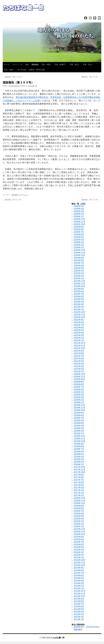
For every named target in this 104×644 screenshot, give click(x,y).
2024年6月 (79, 266)
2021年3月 (79, 366)
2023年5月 (79, 299)
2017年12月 (79, 467)
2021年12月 (79, 343)
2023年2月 (79, 307)
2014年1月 (79, 588)
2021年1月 (79, 371)
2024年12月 (79, 250)
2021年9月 (79, 351)
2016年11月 (79, 501)
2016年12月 (79, 498)
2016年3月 (79, 521)
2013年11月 (79, 594)
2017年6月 (79, 483)
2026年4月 (79, 209)
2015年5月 (79, 547)
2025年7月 (79, 232)
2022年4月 (79, 333)
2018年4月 (79, 457)
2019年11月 (79, 408)
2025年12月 (79, 219)
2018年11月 (79, 439)
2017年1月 (79, 495)
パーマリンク (24, 195)
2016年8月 (79, 508)
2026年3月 (79, 211)
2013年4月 (79, 612)
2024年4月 (79, 271)
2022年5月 (79, 330)
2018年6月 (79, 452)
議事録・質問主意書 (37, 70)
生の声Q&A (22, 70)
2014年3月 (79, 583)
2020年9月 (79, 382)
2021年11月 (79, 346)
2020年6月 (79, 390)
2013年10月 (79, 596)
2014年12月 (79, 560)
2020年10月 (79, 379)
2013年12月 (79, 591)
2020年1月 (79, 402)
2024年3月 (79, 273)
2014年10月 (79, 565)
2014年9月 (79, 568)
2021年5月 (79, 361)
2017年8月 (79, 477)
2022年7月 (79, 325)
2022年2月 (79, 338)
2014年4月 (79, 581)
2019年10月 (79, 410)
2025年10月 (79, 224)
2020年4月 (79, 395)
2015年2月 (79, 555)
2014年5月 (79, 578)
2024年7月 (79, 263)
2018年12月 (79, 436)
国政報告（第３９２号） (13, 77)
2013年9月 (79, 599)
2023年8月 (79, 291)
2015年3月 (79, 552)
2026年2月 (79, 214)
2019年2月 (79, 431)
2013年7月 (79, 604)
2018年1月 (79, 464)
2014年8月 (79, 570)
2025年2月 (79, 245)
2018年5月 (79, 454)
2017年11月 (79, 470)
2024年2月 (79, 276)
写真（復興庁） (61, 65)
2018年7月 (79, 449)
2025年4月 (79, 240)
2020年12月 (79, 374)
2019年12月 (79, 405)
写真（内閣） (47, 65)
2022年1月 (79, 340)
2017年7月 (79, 480)
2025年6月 (79, 235)
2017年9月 (79, 475)
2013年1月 (79, 619)
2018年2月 (79, 462)
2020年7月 (79, 387)
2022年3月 (79, 335)
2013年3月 (79, 614)
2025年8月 (79, 229)
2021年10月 (79, 348)
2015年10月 (79, 534)
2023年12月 (79, 281)
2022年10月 (79, 317)
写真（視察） (9, 70)
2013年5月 (79, 609)
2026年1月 (79, 217)
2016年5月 (79, 516)
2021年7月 (79, 356)
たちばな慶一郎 (32, 86)
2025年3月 (79, 242)
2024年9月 (79, 258)
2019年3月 (79, 428)
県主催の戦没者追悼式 (27, 97)
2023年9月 (79, 289)
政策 (27, 65)
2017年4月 (79, 488)
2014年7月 (79, 573)
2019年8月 (79, 415)
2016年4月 (79, 519)
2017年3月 (79, 490)
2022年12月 (79, 312)
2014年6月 (79, 576)
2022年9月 (79, 320)
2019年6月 (79, 421)
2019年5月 (79, 423)
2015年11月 (79, 532)
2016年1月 (79, 526)
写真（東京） (75, 65)
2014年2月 (79, 586)
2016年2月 (79, 524)
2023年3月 (79, 304)
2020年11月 (79, 377)
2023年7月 (79, 294)
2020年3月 (79, 397)
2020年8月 (79, 384)
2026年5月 (79, 206)
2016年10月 (79, 503)
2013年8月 (79, 601)
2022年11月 (79, 315)
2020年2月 (79, 400)
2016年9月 (79, 506)
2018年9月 (79, 444)
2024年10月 (79, 255)
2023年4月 (79, 302)
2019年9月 (79, 413)
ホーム (7, 65)
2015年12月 (79, 529)
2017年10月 (79, 472)
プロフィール (17, 65)
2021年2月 (79, 369)
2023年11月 (79, 284)
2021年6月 (79, 359)
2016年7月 (79, 511)
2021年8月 (79, 353)
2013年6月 (79, 607)
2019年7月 (79, 418)
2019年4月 (79, 426)
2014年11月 (79, 563)
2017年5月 (79, 485)
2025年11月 (79, 222)
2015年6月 (79, 545)
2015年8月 (79, 539)
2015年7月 (79, 542)
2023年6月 (79, 297)
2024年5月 (79, 268)
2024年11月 (79, 253)
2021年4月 (79, 364)
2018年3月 (79, 459)
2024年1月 (79, 278)
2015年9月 (79, 537)
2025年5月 (79, 237)
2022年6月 (79, 328)
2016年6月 (79, 514)
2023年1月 (79, 309)
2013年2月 (79, 617)
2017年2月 (79, 493)
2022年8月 (79, 322)
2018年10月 (79, 441)
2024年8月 (79, 260)
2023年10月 (79, 286)
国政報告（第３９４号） (91, 77)
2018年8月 (79, 446)
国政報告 (35, 65)
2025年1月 (79, 247)
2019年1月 (79, 433)
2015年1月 (79, 557)
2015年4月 (79, 550)
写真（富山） (88, 65)
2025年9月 (79, 227)
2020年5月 (79, 392)
